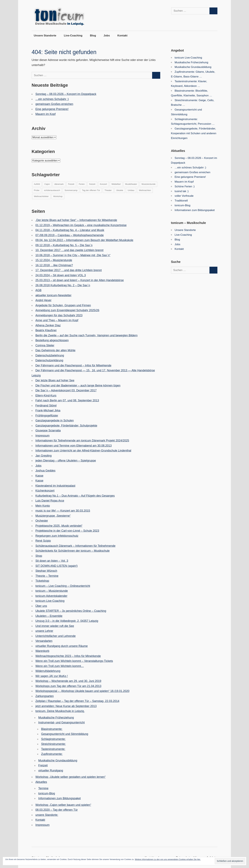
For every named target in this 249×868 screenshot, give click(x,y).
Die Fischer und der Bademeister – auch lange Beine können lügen (78, 385)
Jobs (107, 36)
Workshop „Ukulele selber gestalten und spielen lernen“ (71, 777)
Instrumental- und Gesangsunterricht (61, 722)
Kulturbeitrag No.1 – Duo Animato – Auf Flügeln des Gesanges (75, 496)
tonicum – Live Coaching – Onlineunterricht (63, 586)
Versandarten (44, 641)
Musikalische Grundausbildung (58, 760)
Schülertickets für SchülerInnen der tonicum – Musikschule (72, 551)
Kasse (39, 476)
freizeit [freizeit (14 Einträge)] (92, 184)
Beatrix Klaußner (46, 330)
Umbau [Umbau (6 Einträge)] (131, 190)
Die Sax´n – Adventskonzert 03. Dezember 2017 (66, 390)
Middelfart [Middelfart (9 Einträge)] (116, 184)
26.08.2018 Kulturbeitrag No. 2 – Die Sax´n (63, 285)
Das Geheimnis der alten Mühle (55, 350)
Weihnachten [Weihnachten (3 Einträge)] (145, 190)
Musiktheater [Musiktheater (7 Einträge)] (131, 184)
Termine (43, 788)
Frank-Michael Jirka (48, 410)
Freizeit (43, 765)
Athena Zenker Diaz (48, 325)
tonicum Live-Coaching (50, 601)
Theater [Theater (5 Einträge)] (108, 190)
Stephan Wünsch (46, 571)
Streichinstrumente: (53, 744)
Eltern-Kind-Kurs (46, 396)
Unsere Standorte (45, 36)
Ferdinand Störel (46, 406)
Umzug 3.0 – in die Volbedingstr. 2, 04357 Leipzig (67, 621)
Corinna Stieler (45, 345)
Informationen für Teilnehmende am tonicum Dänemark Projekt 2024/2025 (82, 441)
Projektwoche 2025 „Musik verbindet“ (59, 526)
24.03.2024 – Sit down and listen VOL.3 (61, 275)
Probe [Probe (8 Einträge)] (37, 190)
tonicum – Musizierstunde (52, 591)
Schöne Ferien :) (185, 186)
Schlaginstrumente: (53, 739)
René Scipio (43, 541)
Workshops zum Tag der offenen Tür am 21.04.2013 (68, 686)
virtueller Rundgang (51, 771)
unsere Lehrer (44, 631)
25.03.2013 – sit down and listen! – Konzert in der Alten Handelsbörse (80, 280)
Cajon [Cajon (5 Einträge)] (47, 184)
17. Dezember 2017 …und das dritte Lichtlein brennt (69, 270)
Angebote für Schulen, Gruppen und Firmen (63, 305)
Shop (39, 556)
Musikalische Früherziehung (56, 718)
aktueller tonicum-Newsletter (53, 295)
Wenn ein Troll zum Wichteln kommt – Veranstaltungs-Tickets (74, 661)
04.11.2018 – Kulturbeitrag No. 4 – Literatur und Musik (70, 230)
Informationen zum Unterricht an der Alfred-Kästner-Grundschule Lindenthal (83, 451)
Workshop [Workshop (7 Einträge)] (58, 196)
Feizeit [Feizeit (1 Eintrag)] (71, 184)
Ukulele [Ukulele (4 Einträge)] (120, 190)
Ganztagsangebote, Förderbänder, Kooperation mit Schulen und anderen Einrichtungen (194, 133)
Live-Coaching (73, 36)
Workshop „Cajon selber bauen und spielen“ (63, 805)
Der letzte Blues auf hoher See (55, 380)
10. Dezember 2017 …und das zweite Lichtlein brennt (69, 250)
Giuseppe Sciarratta (48, 431)
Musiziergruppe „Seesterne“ (53, 516)
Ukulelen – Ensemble (49, 616)
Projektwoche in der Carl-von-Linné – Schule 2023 (67, 531)
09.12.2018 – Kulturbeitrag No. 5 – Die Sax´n (64, 245)
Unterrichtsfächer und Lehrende (56, 636)
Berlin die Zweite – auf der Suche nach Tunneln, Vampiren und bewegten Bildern (86, 335)
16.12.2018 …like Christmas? (54, 265)
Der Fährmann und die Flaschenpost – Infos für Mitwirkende (73, 365)
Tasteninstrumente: (53, 749)
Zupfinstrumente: (52, 754)
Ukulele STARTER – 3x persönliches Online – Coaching (71, 611)
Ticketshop (42, 581)
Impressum (42, 436)
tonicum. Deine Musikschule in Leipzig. (60, 711)
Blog (93, 36)
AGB (38, 290)
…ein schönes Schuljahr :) (52, 99)
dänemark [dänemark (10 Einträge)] (59, 184)
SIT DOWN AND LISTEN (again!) (57, 566)
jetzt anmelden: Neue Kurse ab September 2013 (66, 706)
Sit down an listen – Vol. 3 (52, 561)
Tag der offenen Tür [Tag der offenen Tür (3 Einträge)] (91, 190)
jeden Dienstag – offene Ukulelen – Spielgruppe (66, 461)
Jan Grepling (44, 456)
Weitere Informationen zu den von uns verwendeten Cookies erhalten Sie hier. (168, 859)
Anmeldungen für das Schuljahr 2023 (59, 315)
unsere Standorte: (47, 815)
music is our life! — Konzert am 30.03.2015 (63, 511)
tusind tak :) (182, 191)
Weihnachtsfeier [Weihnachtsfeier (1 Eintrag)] (41, 196)
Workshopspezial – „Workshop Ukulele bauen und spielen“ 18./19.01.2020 (82, 691)
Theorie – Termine (47, 576)
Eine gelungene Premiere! (52, 109)
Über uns (41, 606)
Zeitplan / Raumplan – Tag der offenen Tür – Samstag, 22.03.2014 (77, 701)
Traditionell (181, 201)
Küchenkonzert (45, 491)
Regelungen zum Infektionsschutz (57, 536)
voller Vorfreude (184, 196)
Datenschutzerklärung (49, 360)
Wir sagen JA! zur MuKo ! (52, 676)
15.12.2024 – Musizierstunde (54, 260)
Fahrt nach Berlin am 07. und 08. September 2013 (67, 400)
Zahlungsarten (45, 696)
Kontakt (122, 36)
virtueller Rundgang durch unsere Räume (62, 646)
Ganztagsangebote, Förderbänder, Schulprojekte (66, 426)
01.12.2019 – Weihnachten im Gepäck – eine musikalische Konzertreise (81, 225)
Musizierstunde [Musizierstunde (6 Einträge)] (149, 184)
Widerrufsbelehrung (48, 671)
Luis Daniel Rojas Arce (50, 501)
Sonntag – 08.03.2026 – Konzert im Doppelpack (66, 94)
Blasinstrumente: (52, 729)
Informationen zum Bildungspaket (59, 798)
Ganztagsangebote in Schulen (55, 420)
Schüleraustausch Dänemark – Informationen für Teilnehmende (75, 546)
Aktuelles (41, 782)
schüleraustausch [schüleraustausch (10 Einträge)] (52, 190)
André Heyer (43, 300)
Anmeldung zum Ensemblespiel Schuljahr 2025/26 (67, 310)
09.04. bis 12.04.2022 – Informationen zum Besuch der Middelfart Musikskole (84, 240)
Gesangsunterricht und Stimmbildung (65, 734)
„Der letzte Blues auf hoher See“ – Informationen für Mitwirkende (76, 220)
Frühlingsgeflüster (47, 416)
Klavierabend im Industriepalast (55, 486)
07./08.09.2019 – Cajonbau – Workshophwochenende (70, 235)
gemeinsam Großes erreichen (54, 104)
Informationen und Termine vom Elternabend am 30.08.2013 (74, 446)
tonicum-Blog (47, 793)
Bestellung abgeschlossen (52, 340)
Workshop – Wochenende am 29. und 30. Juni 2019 (68, 681)
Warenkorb (42, 651)
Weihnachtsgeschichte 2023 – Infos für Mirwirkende (68, 656)
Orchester (42, 521)
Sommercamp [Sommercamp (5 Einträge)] (71, 190)
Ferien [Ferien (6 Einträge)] (82, 184)
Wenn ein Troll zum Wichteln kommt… (60, 666)
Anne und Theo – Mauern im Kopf (57, 320)
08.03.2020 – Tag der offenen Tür (57, 810)
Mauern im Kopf (45, 114)
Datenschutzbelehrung (50, 355)
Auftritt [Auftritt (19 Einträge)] (37, 184)
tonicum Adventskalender (51, 596)
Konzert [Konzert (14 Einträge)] (103, 184)
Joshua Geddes (45, 471)
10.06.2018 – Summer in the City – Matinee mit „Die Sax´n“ (73, 255)
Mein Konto (43, 506)
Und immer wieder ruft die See (55, 626)
